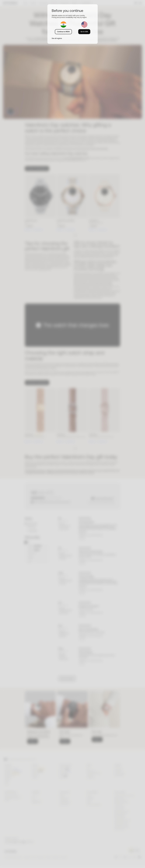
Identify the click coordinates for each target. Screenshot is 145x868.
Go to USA (84, 32)
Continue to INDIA (63, 32)
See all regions (57, 38)
